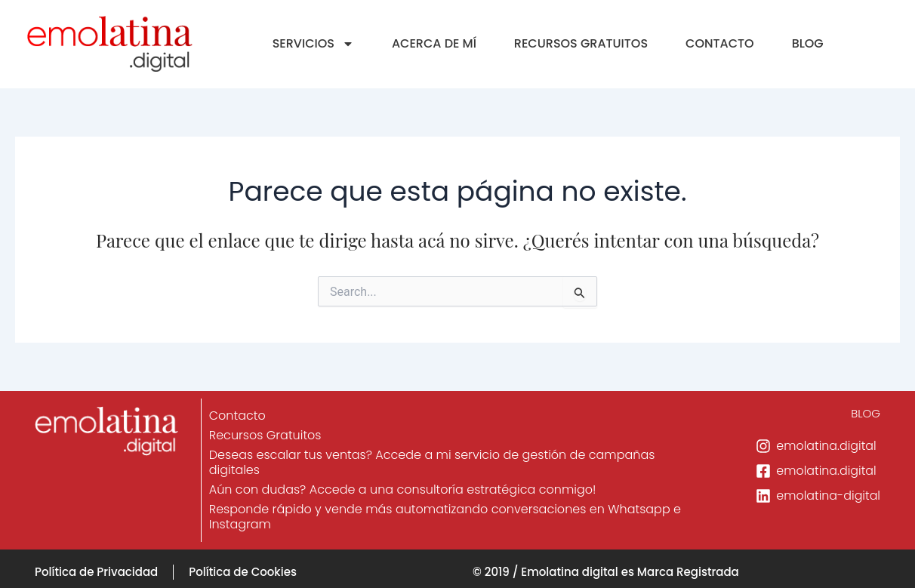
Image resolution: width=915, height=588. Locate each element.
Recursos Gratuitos (266, 435)
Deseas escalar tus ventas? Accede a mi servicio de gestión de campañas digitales (433, 462)
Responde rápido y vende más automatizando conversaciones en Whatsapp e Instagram (446, 517)
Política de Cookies (243, 572)
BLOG (808, 43)
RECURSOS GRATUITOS (581, 43)
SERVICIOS (313, 44)
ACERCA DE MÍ (434, 43)
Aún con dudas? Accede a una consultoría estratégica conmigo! (404, 489)
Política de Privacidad (96, 572)
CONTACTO (720, 43)
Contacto (238, 416)
